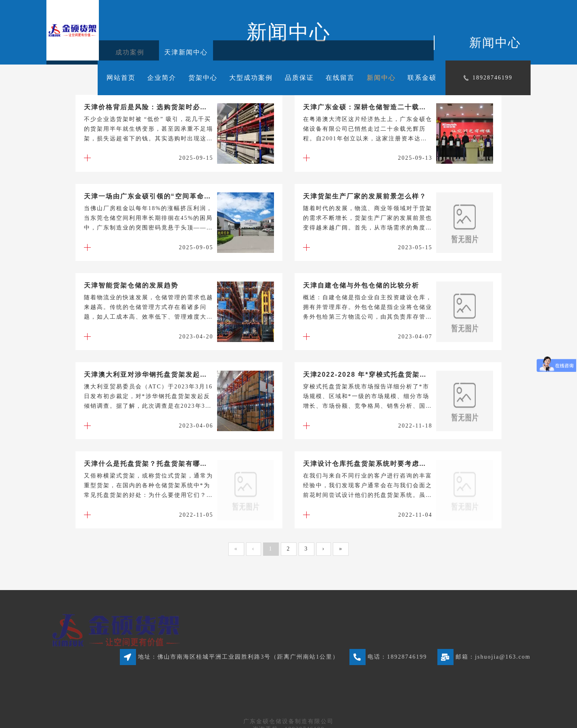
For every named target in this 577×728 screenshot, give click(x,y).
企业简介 (162, 78)
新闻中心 (381, 78)
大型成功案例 (251, 78)
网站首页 (121, 78)
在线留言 (340, 78)
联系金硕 (422, 78)
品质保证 (299, 78)
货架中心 (203, 78)
